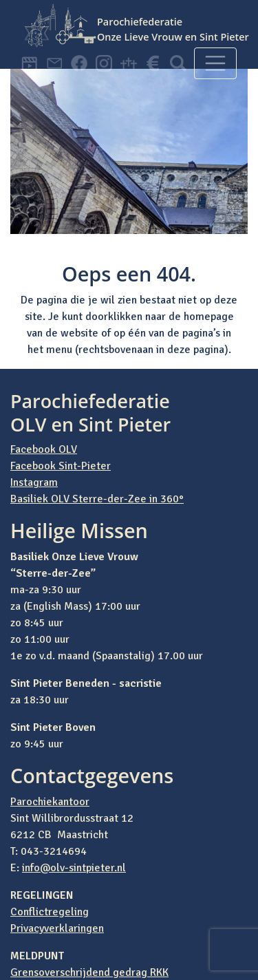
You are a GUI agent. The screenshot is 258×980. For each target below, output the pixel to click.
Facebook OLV (44, 449)
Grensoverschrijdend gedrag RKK (89, 972)
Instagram (34, 482)
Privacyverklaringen (57, 928)
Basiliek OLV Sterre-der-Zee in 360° (97, 499)
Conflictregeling (50, 912)
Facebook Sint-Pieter (61, 466)
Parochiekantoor (50, 802)
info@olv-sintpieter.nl (74, 868)
